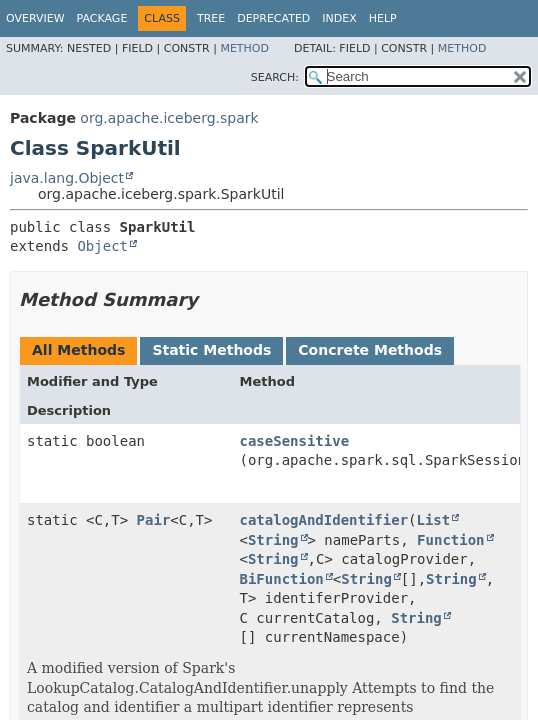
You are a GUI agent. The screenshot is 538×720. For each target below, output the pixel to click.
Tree (211, 18)
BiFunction (282, 579)
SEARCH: (275, 77)
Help (383, 18)
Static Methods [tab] (211, 350)
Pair (154, 520)
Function (450, 540)
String (273, 540)
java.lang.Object (67, 178)
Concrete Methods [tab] (370, 350)
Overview (35, 18)
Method (244, 48)
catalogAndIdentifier (324, 520)
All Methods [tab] (78, 350)
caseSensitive (295, 441)
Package (102, 18)
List (434, 520)
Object (102, 246)
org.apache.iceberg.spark (169, 118)
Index (339, 18)
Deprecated (273, 18)
